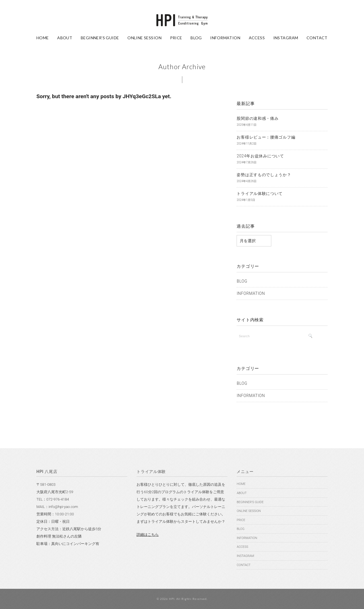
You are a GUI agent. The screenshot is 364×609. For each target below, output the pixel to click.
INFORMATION (225, 38)
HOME (43, 38)
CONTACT (317, 38)
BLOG (196, 38)
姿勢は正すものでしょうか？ (264, 175)
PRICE (176, 38)
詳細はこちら (148, 535)
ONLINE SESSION (144, 38)
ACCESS (257, 38)
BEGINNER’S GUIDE (100, 38)
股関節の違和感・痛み (258, 118)
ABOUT (65, 38)
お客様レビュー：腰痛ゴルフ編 (266, 137)
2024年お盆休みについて (260, 156)
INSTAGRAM (286, 38)
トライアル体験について (260, 194)
